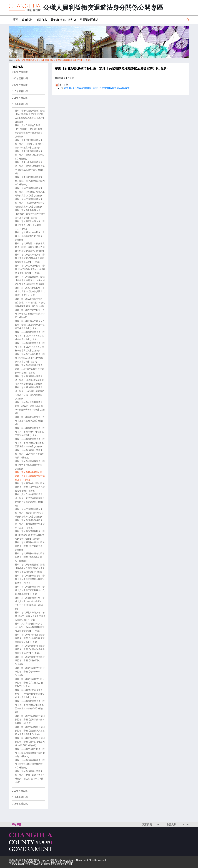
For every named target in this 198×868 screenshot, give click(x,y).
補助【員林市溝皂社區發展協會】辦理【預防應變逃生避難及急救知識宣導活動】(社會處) (30, 203)
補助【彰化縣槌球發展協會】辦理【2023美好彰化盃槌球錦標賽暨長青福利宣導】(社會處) (30, 269)
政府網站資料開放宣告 (20, 864)
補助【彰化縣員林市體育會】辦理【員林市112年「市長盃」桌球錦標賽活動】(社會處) (30, 336)
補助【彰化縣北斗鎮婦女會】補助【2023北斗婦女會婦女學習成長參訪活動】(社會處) (30, 616)
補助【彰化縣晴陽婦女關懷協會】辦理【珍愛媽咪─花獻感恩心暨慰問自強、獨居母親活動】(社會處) (30, 393)
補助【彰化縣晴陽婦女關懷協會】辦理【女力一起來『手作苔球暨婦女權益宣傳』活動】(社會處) (30, 777)
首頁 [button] (15, 20)
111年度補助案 (20, 98)
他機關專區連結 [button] (89, 20)
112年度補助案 (20, 104)
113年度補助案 (20, 791)
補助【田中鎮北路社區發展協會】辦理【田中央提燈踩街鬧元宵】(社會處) (30, 181)
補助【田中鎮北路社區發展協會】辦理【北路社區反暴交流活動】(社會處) (30, 155)
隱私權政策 (37, 864)
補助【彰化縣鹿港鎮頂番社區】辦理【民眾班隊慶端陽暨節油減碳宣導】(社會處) (53, 60)
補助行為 (17, 67)
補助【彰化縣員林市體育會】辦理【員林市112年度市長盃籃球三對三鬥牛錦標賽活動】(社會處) (30, 603)
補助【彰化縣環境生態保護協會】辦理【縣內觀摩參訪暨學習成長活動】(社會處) (30, 524)
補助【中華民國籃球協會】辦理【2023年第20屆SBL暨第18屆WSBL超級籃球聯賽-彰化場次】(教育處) (30, 116)
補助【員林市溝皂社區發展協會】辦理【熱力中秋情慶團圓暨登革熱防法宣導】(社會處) (30, 627)
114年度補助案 (20, 797)
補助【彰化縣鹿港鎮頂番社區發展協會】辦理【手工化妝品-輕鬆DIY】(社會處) (30, 683)
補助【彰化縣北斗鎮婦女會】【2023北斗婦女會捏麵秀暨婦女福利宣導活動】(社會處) (30, 214)
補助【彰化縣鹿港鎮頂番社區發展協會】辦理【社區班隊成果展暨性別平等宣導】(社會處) (30, 649)
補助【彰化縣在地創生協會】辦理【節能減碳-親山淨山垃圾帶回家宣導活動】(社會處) (30, 358)
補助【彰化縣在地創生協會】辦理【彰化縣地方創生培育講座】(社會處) (30, 236)
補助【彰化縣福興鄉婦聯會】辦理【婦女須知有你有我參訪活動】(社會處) (30, 764)
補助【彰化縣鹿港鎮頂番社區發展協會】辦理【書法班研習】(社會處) (30, 672)
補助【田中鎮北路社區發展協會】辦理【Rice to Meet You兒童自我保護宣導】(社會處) (29, 144)
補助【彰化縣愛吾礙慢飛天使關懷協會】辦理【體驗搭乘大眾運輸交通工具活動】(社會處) (30, 731)
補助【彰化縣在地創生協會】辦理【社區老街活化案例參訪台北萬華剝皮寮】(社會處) (30, 291)
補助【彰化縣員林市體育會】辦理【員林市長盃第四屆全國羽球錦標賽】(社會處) (30, 579)
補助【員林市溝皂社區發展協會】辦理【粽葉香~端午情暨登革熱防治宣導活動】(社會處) (29, 513)
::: (10, 20)
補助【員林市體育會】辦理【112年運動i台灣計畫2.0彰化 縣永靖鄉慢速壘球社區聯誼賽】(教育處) (30, 131)
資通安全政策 (64, 864)
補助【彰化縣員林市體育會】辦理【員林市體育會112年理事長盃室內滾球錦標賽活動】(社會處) (30, 707)
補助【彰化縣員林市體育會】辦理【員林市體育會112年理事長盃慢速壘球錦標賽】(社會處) (30, 443)
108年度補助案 (20, 78)
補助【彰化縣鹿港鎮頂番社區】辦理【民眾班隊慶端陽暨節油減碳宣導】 (98, 88)
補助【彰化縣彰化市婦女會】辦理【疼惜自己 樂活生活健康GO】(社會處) (30, 225)
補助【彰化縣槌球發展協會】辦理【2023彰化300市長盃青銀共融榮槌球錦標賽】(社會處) (30, 535)
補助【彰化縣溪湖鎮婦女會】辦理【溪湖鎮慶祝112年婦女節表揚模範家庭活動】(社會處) (30, 258)
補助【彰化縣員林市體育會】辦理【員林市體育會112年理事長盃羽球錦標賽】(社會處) (30, 432)
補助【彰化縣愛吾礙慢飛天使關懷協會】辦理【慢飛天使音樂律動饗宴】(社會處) (30, 720)
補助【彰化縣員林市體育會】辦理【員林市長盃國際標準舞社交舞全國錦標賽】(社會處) (30, 590)
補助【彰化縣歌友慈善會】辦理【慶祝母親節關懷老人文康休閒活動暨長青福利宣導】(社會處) (30, 280)
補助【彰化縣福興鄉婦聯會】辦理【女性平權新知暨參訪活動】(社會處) (30, 465)
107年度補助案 (20, 72)
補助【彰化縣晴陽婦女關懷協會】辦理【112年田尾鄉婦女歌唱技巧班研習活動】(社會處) (30, 380)
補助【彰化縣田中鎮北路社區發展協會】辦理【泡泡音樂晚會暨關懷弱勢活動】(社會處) (30, 638)
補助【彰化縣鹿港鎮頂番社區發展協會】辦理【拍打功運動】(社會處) (30, 660)
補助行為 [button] (42, 20)
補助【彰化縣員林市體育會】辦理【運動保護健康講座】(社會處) (30, 421)
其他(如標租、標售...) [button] (63, 20)
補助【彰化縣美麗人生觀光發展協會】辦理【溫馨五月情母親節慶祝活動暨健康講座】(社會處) (30, 247)
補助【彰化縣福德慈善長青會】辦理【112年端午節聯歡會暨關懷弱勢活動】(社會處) (30, 369)
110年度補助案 (20, 91)
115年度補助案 (20, 804)
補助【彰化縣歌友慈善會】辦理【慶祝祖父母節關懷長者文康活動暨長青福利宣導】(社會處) (30, 568)
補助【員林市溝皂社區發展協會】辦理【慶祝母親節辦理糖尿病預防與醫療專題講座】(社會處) (30, 500)
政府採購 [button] (27, 20)
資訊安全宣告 (50, 864)
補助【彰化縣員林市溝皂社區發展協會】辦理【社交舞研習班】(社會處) (30, 546)
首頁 (11, 60)
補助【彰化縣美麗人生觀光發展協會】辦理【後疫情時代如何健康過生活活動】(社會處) (30, 325)
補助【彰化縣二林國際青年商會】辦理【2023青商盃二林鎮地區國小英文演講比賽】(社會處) (30, 303)
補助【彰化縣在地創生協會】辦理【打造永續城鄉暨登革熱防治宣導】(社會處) (30, 753)
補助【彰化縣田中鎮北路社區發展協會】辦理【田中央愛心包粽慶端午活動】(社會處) (30, 487)
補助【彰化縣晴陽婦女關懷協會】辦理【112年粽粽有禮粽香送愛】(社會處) (30, 454)
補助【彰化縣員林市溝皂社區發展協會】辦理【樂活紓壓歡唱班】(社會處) (30, 557)
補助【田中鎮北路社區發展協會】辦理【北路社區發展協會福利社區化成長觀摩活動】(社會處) (30, 168)
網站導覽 (17, 825)
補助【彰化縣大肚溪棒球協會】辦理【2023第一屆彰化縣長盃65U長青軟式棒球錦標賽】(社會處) (30, 408)
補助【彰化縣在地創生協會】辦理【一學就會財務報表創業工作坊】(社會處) (30, 314)
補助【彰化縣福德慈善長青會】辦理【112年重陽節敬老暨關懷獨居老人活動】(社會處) (30, 694)
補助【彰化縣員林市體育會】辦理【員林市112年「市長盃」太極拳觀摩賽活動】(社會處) (30, 347)
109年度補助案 (20, 85)
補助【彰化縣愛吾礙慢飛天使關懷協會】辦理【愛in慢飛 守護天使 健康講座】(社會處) (30, 742)
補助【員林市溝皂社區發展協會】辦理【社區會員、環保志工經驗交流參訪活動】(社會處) (30, 192)
